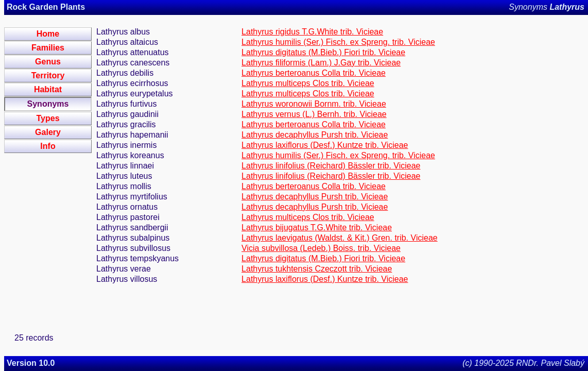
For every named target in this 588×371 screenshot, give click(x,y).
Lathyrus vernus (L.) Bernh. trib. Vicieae (314, 114)
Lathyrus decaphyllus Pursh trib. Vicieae (315, 135)
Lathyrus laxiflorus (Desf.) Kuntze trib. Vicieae (325, 145)
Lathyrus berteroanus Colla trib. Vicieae (314, 73)
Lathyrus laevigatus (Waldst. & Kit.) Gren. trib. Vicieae (340, 238)
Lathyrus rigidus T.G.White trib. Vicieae (312, 32)
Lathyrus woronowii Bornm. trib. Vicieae (314, 104)
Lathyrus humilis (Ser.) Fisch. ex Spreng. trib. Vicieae (338, 42)
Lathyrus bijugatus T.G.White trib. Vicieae (317, 227)
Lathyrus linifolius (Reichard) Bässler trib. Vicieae (331, 166)
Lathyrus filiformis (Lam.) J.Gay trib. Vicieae (321, 63)
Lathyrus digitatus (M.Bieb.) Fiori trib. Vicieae (323, 52)
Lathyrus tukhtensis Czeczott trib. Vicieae (317, 269)
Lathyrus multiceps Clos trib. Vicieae (308, 83)
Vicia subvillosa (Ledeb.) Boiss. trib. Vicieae (321, 248)
